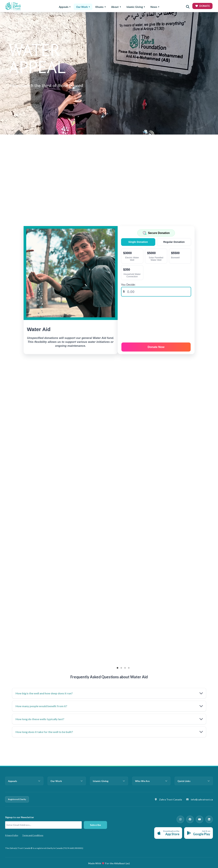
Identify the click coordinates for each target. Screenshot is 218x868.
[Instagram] (185, 819)
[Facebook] (193, 819)
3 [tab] (125, 667)
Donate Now (156, 346)
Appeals (64, 7)
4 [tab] (129, 667)
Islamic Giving (135, 7)
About (115, 7)
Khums (99, 7)
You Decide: (129, 285)
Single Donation (139, 242)
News (154, 7)
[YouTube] (202, 819)
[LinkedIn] (210, 819)
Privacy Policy (12, 835)
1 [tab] (117, 667)
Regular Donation (174, 242)
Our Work (82, 7)
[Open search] (188, 7)
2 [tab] (121, 667)
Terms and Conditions (33, 835)
